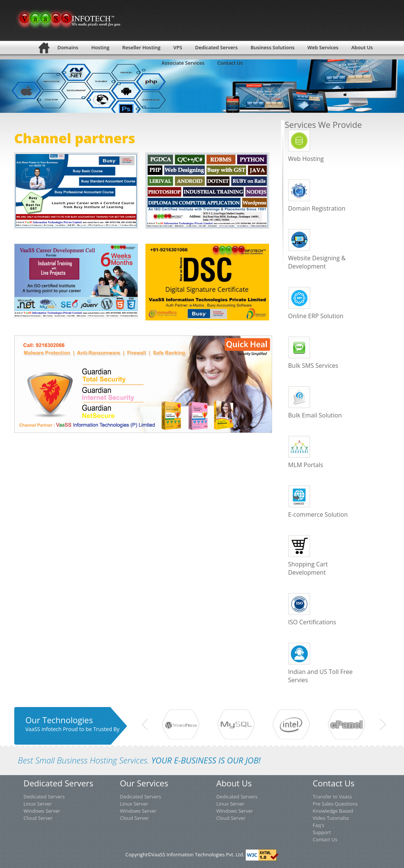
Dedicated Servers (44, 797)
